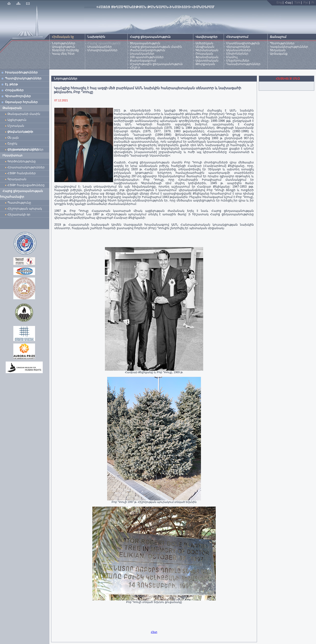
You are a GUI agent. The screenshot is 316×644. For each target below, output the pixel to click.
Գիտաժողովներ (18, 96)
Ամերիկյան (204, 43)
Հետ (154, 632)
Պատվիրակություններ (23, 78)
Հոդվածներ (14, 90)
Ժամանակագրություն (148, 50)
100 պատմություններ (147, 57)
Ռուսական (204, 54)
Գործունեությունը (22, 161)
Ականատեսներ (239, 50)
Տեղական (278, 50)
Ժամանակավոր (20, 132)
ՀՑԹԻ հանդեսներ (22, 173)
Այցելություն (17, 120)
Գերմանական (207, 50)
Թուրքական (205, 64)
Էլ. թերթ (11, 84)
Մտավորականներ (102, 50)
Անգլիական (205, 47)
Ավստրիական (207, 61)
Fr (313, 2)
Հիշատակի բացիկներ (26, 150)
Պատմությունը (19, 203)
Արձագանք (279, 54)
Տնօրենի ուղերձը (65, 50)
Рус (306, 2)
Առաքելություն (63, 47)
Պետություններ (282, 43)
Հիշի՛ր (135, 67)
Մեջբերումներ (238, 61)
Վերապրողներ (238, 47)
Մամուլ (232, 57)
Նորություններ (64, 43)
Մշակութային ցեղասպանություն (156, 64)
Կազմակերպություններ (289, 47)
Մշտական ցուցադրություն (20, 126)
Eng (279, 2)
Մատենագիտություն (243, 43)
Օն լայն (14, 138)
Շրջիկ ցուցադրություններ (24, 144)
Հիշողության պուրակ (25, 209)
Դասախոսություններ (243, 64)
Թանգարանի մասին (24, 114)
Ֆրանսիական (207, 57)
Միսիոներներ (237, 54)
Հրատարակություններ (26, 167)
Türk (297, 2)
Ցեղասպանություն (145, 43)
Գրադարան (17, 179)
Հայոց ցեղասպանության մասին (156, 47)
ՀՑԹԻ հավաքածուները (26, 185)
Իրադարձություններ (21, 72)
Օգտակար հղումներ (21, 102)
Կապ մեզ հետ (63, 54)
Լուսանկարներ (100, 47)
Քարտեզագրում (143, 61)
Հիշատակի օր (19, 215)
